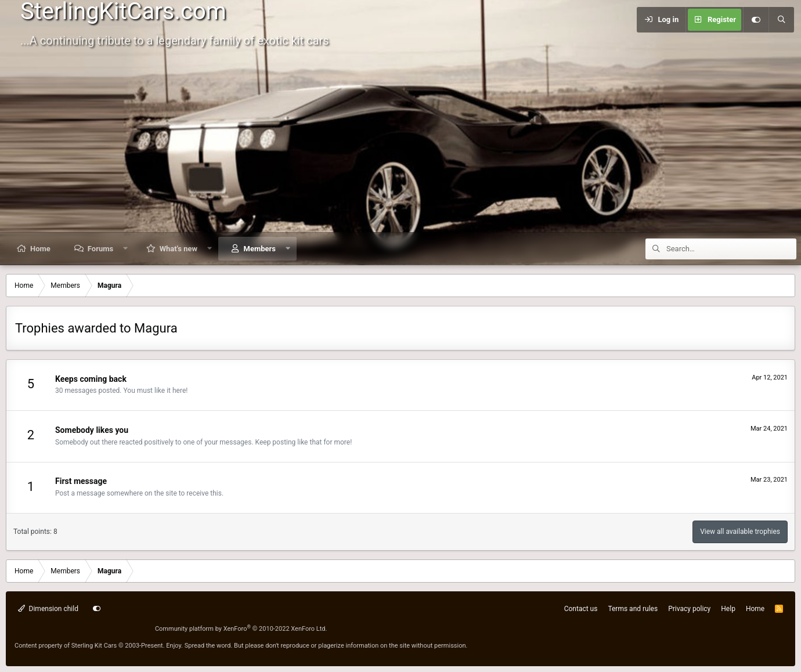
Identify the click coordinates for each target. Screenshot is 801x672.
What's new (178, 249)
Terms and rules (633, 609)
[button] (126, 249)
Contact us (581, 609)
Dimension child (48, 609)
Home (40, 249)
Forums (100, 249)
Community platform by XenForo (241, 629)
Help (728, 609)
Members (260, 249)
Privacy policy (689, 609)
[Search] (781, 20)
